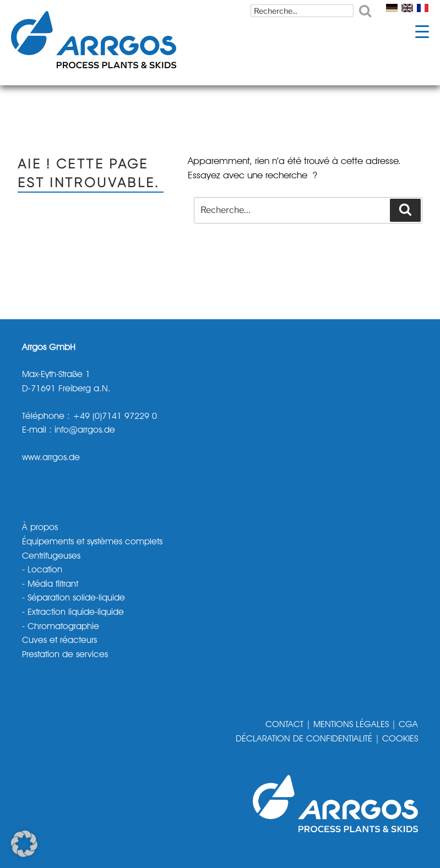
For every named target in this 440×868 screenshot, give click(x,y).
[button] (24, 844)
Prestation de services (65, 655)
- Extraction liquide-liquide (73, 613)
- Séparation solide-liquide (74, 598)
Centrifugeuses (51, 556)
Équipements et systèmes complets (92, 542)
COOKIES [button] (400, 739)
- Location (42, 570)
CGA (408, 725)
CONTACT (284, 725)
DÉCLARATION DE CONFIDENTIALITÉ (304, 739)
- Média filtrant (50, 585)
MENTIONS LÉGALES (351, 725)
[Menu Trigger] (422, 32)
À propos (40, 528)
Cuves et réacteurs (59, 641)
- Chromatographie (61, 627)
